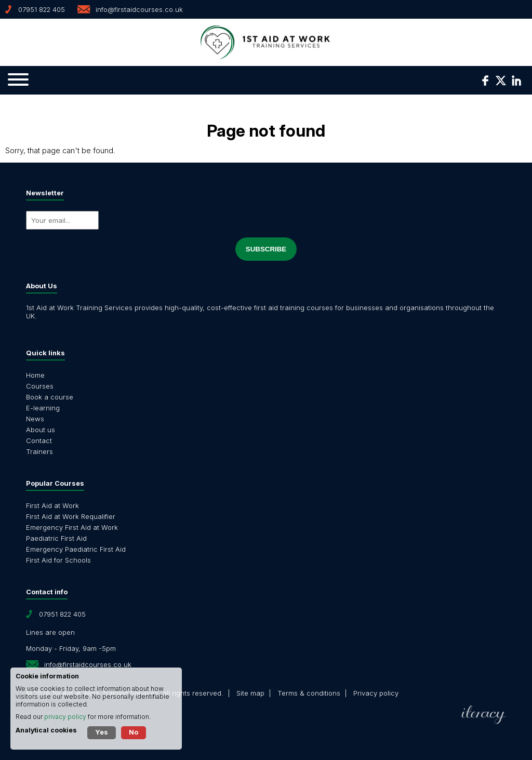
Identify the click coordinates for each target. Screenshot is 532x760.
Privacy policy (376, 693)
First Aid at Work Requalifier (71, 516)
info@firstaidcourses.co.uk (139, 9)
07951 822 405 (42, 9)
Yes (102, 732)
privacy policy (65, 717)
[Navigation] (18, 80)
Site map (250, 693)
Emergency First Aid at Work (72, 527)
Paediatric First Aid (56, 538)
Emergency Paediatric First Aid (76, 549)
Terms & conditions (309, 693)
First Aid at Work (52, 505)
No (134, 732)
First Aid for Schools (58, 560)
